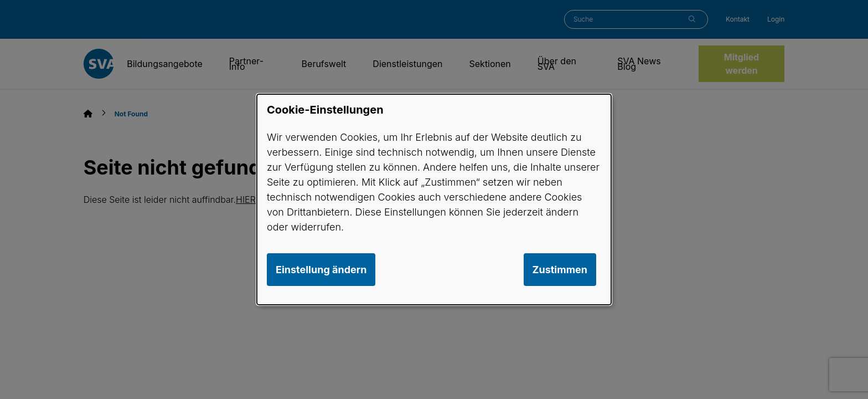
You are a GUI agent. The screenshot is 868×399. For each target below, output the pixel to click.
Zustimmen (560, 270)
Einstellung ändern (321, 270)
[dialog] (434, 199)
